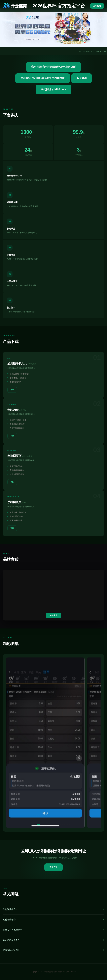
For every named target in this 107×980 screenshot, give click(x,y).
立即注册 (97, 6)
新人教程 (82, 78)
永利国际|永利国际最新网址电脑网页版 (53, 67)
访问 (12, 482)
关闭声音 (53, 615)
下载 (12, 390)
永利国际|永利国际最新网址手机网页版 (42, 78)
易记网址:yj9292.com (53, 89)
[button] (39, 825)
